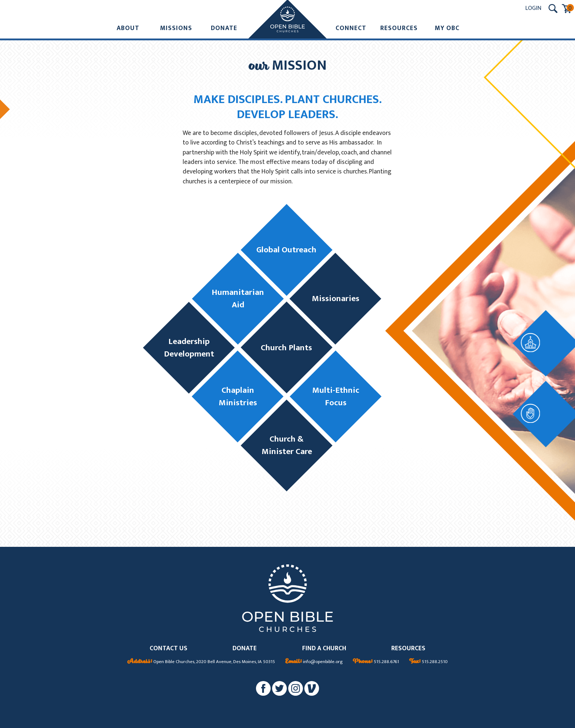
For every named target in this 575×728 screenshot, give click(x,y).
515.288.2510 (428, 662)
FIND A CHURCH (324, 649)
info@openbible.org (314, 662)
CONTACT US (169, 649)
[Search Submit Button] (553, 8)
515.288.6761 (376, 662)
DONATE (245, 649)
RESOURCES (408, 649)
